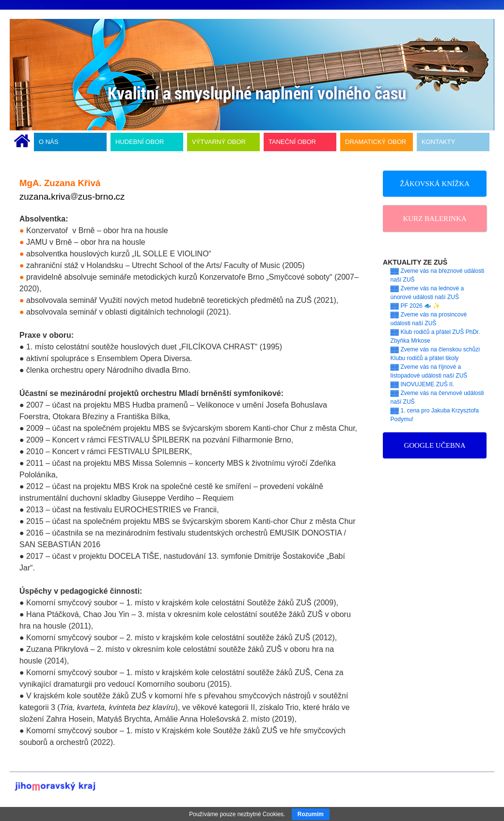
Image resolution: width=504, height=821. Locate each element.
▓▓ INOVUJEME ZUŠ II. (423, 384)
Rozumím (311, 814)
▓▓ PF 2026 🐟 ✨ (416, 306)
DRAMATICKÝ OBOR (376, 142)
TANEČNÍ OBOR (292, 142)
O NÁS (48, 142)
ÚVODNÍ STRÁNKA (22, 142)
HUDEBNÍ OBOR (140, 142)
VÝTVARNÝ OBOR (219, 142)
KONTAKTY (438, 142)
